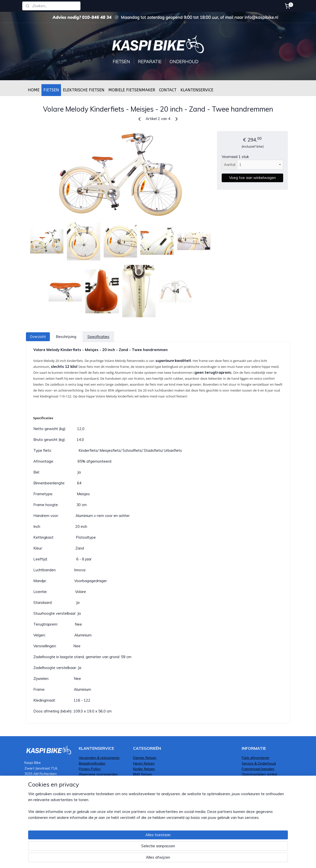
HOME (34, 90)
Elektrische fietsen (148, 802)
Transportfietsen (147, 780)
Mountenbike (143, 791)
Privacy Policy (90, 769)
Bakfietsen (141, 796)
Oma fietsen (143, 785)
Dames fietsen (145, 758)
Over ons (249, 780)
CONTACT (168, 90)
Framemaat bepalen (258, 769)
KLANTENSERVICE (197, 90)
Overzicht (38, 337)
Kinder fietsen (144, 769)
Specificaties (98, 337)
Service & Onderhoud (259, 763)
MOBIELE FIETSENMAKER (132, 90)
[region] (125, 847)
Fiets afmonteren (256, 758)
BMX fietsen (143, 774)
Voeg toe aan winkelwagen (252, 178)
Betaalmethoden (92, 763)
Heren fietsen (144, 763)
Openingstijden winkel (259, 774)
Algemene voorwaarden (98, 774)
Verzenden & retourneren (99, 758)
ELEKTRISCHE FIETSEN (84, 90)
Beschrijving (66, 337)
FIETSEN (51, 90)
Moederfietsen (145, 807)
